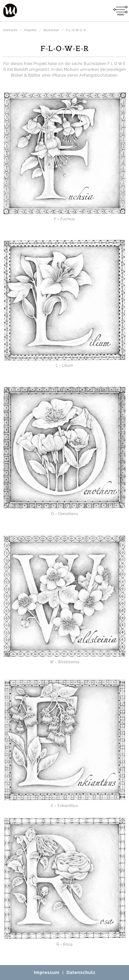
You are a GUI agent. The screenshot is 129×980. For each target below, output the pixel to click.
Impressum (47, 972)
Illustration (52, 30)
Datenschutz (81, 972)
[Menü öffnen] (120, 11)
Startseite (10, 30)
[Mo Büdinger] (10, 10)
